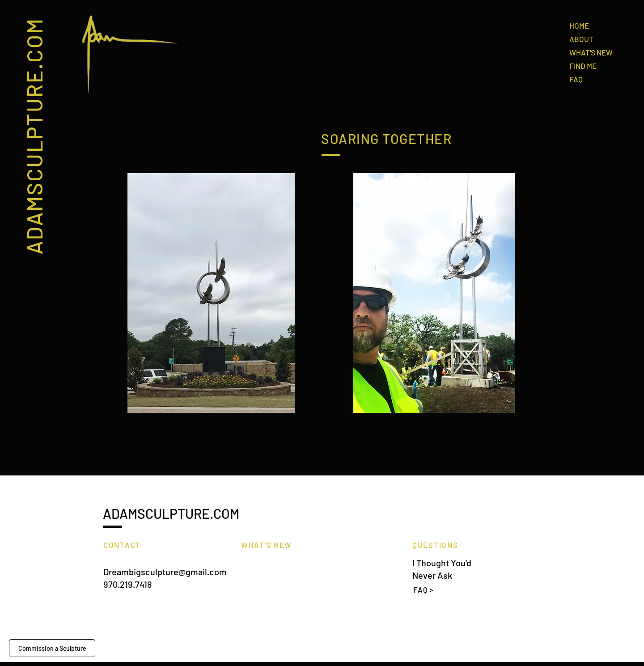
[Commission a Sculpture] (52, 648)
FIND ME (583, 66)
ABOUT (581, 39)
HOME (579, 25)
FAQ (576, 79)
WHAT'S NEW (591, 52)
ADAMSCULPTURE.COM (34, 136)
